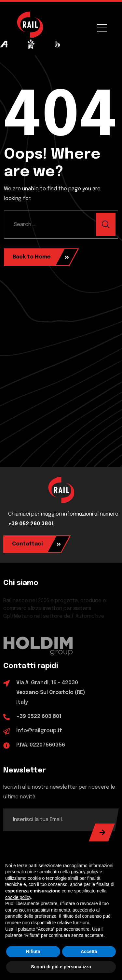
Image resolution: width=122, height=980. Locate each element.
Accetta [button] (89, 951)
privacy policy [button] (85, 872)
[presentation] (53, 844)
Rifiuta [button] (33, 951)
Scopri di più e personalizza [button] (61, 967)
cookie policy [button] (18, 897)
